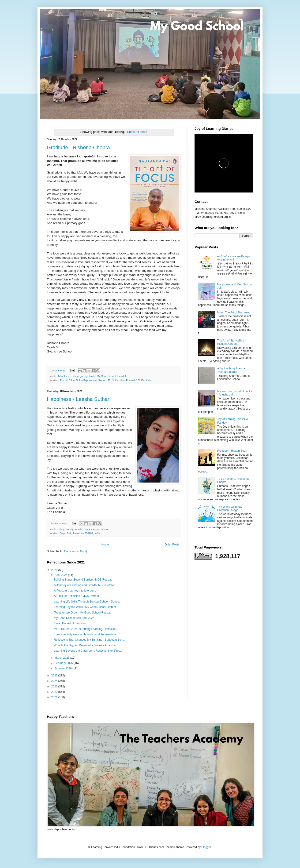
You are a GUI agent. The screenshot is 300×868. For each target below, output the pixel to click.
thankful (121, 376)
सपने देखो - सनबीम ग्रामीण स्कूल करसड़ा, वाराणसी (234, 258)
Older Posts (172, 545)
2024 (55, 681)
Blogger (206, 847)
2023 (55, 686)
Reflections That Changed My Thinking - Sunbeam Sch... (89, 640)
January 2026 (64, 668)
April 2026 (61, 575)
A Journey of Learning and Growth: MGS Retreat (84, 585)
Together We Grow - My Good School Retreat (82, 613)
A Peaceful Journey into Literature (75, 591)
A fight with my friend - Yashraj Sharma (231, 370)
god (82, 376)
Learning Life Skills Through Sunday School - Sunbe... (88, 602)
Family (69, 529)
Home (105, 545)
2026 (55, 570)
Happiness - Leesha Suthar (78, 399)
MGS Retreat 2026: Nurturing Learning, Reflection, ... (87, 629)
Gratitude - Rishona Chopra (78, 147)
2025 (55, 676)
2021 (55, 697)
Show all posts (137, 132)
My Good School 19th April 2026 (74, 618)
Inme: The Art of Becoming (71, 623)
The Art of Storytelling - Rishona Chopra (232, 342)
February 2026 (64, 663)
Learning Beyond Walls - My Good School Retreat (85, 607)
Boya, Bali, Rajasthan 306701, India (80, 533)
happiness (89, 529)
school (105, 529)
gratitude (90, 376)
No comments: (60, 523)
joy (98, 529)
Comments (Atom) (75, 551)
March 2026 (62, 658)
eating (75, 376)
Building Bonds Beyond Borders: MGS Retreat (83, 580)
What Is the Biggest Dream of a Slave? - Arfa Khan (86, 645)
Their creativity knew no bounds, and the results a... (86, 634)
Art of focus (64, 376)
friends (78, 529)
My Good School (106, 376)
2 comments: (59, 370)
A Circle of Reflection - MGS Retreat (76, 596)
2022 (55, 692)
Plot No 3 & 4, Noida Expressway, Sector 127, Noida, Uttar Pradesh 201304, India (106, 380)
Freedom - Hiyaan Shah (232, 451)
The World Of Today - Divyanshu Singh (231, 508)
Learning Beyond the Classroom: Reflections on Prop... (88, 651)
